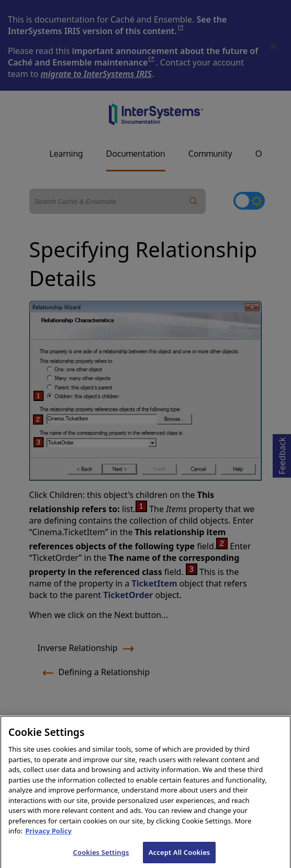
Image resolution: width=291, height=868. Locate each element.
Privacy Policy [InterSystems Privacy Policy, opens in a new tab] (48, 835)
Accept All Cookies (180, 856)
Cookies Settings (101, 856)
